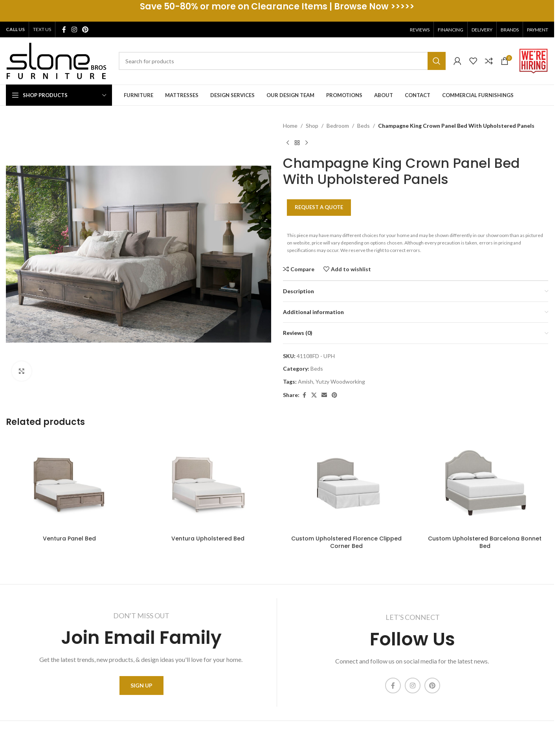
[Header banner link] (277, 11)
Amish (306, 381)
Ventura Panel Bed (69, 539)
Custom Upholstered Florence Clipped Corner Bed (346, 542)
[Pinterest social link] (85, 29)
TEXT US (42, 29)
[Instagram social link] (74, 29)
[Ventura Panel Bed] (69, 484)
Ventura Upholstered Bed (208, 539)
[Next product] (307, 143)
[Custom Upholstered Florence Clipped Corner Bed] (346, 484)
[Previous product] (288, 143)
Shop (312, 126)
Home (290, 126)
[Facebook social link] (64, 29)
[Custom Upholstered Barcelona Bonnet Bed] (485, 484)
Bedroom (338, 126)
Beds (364, 126)
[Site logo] (56, 60)
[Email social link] (324, 395)
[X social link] (314, 395)
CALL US (15, 29)
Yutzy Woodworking (340, 381)
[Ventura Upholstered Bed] (208, 484)
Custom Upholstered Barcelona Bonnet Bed (485, 542)
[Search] (282, 61)
